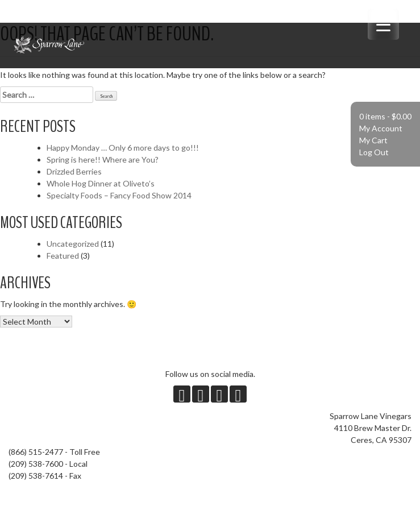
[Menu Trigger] (383, 24)
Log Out (374, 152)
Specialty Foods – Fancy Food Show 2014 (119, 195)
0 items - (385, 116)
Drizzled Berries (74, 171)
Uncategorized (73, 244)
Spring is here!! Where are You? (103, 159)
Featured (63, 256)
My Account (381, 128)
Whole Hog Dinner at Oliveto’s (101, 183)
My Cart (373, 140)
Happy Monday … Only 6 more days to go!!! (123, 148)
